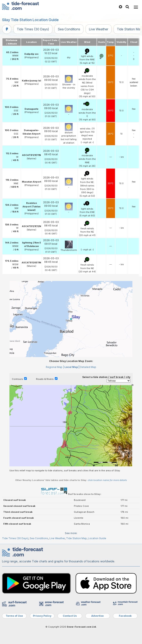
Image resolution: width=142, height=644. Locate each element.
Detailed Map (88, 367)
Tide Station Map (76, 538)
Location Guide (97, 538)
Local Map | (72, 367)
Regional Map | (55, 367)
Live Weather (99, 29)
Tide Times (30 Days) (33, 29)
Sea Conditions (69, 29)
